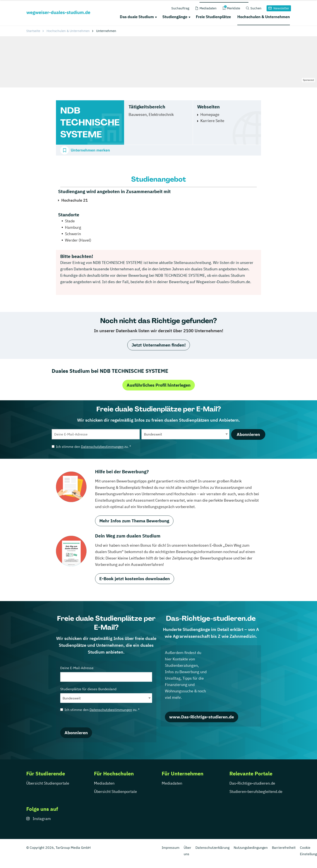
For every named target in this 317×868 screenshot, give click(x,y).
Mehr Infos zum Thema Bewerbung (134, 521)
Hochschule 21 (75, 200)
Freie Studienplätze (213, 17)
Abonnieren (248, 434)
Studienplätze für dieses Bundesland (106, 695)
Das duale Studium (137, 17)
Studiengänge (175, 17)
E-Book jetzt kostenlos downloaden (135, 579)
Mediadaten (104, 783)
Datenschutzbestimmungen (102, 447)
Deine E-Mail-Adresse (106, 674)
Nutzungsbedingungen (251, 848)
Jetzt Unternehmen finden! (159, 345)
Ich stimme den (91, 447)
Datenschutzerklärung (212, 848)
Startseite (33, 31)
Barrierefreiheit (284, 848)
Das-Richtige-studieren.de (252, 783)
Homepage (210, 114)
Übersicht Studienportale (48, 783)
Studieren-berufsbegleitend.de (256, 792)
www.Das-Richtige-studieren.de (202, 717)
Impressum (171, 848)
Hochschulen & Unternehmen (264, 17)
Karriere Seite (212, 121)
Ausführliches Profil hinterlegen (159, 385)
